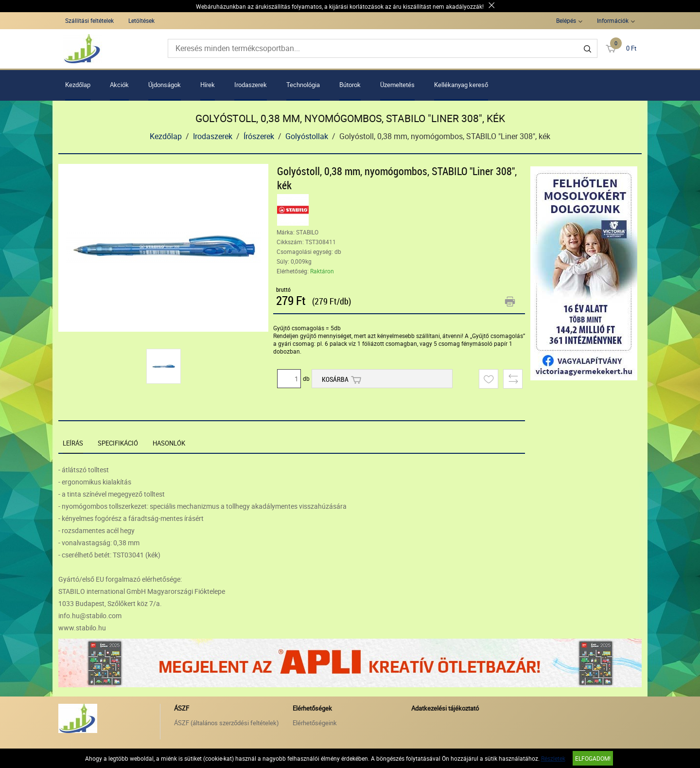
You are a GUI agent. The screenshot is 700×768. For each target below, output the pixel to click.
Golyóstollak (307, 136)
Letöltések (141, 20)
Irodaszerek (251, 85)
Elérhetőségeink (315, 723)
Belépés (566, 20)
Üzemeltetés (397, 85)
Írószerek (259, 136)
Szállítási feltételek (89, 20)
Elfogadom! (593, 758)
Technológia (303, 85)
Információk (613, 20)
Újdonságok (165, 85)
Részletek (553, 758)
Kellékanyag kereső (461, 85)
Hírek (208, 85)
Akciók (119, 85)
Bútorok (350, 85)
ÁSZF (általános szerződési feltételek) (227, 723)
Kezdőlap (78, 85)
